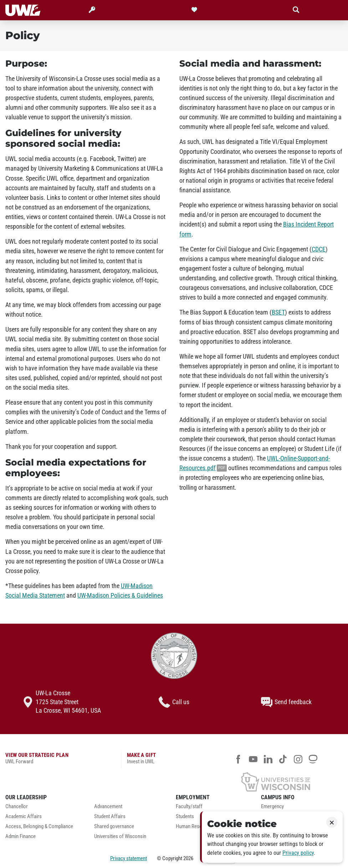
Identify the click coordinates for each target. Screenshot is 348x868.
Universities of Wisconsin (120, 836)
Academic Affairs (24, 817)
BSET (278, 312)
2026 (188, 858)
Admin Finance (21, 836)
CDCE (319, 249)
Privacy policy (298, 853)
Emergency (272, 807)
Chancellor (17, 807)
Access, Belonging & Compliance (39, 827)
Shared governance (114, 827)
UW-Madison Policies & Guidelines (120, 596)
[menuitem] (44, 809)
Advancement (108, 807)
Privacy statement (129, 858)
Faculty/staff (189, 807)
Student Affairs (110, 817)
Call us (174, 702)
